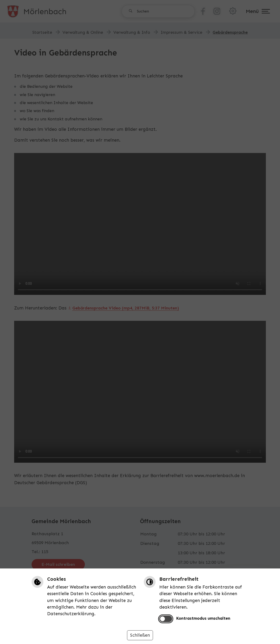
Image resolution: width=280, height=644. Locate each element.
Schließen (140, 635)
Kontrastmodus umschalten (203, 618)
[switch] (166, 619)
